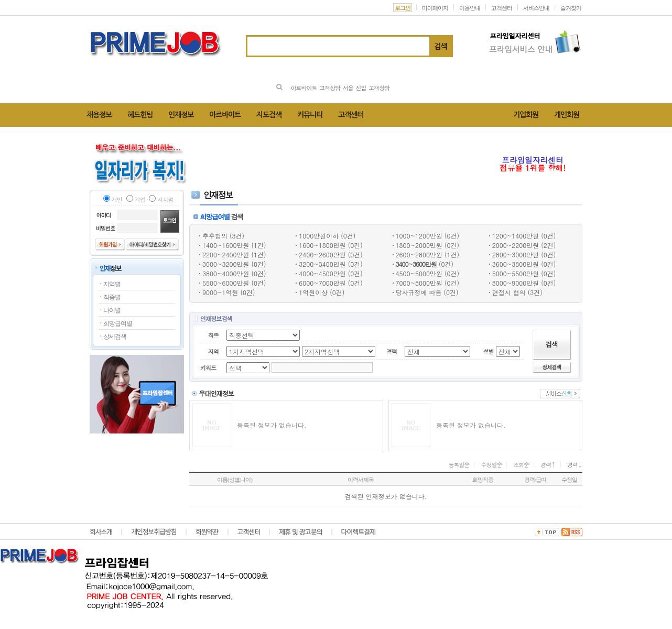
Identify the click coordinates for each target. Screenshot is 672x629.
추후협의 (215, 236)
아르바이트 (304, 88)
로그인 (403, 8)
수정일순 (491, 465)
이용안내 (470, 8)
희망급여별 (118, 323)
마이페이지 (435, 8)
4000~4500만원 (322, 273)
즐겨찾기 (571, 8)
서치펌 (165, 199)
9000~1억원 (220, 292)
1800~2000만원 (419, 245)
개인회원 (567, 115)
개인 (117, 199)
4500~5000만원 (419, 273)
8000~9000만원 (516, 283)
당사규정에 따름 (419, 292)
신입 (361, 88)
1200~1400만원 (516, 236)
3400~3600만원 (416, 264)
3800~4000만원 (226, 273)
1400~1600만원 (226, 245)
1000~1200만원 (419, 236)
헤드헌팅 (140, 115)
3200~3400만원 (322, 264)
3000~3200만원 (226, 264)
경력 (548, 465)
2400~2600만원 (322, 254)
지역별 (112, 284)
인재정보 (181, 115)
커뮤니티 (310, 115)
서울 (348, 88)
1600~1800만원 (322, 245)
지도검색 (269, 115)
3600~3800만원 (516, 264)
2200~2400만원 (226, 254)
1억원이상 (313, 292)
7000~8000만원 (419, 283)
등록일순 (459, 465)
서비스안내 (536, 8)
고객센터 (502, 8)
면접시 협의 (509, 292)
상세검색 (115, 337)
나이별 (112, 310)
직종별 (112, 297)
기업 (140, 199)
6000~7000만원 (322, 283)
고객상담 (330, 88)
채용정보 (99, 115)
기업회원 (526, 115)
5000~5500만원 (516, 273)
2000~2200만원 (516, 245)
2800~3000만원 (516, 254)
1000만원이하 (319, 236)
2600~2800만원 (419, 254)
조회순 (521, 465)
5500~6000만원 (226, 283)
